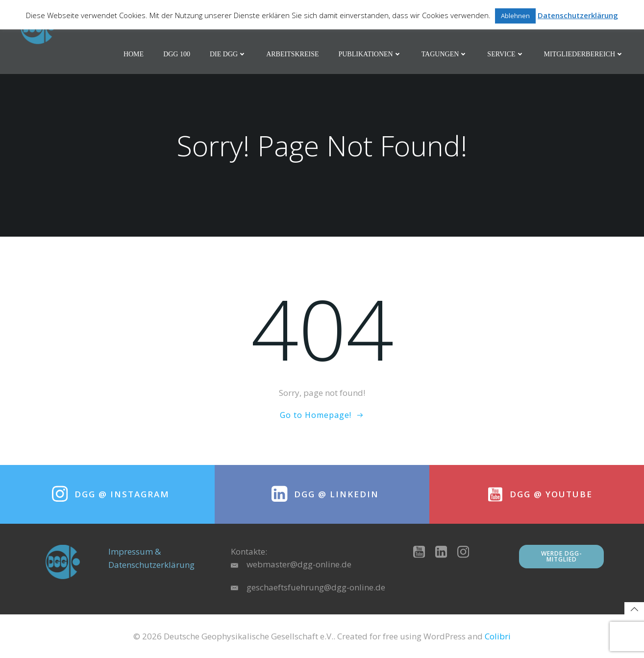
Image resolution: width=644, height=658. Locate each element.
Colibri (498, 636)
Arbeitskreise (292, 54)
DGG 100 (177, 54)
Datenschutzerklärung (578, 15)
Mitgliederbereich (584, 54)
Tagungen (445, 54)
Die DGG (228, 54)
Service (506, 54)
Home (134, 54)
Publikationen (370, 54)
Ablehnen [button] (515, 16)
